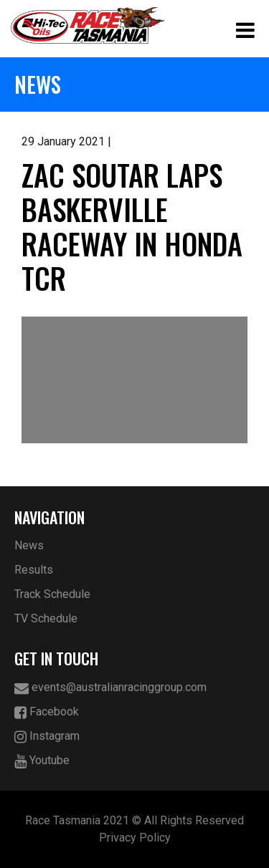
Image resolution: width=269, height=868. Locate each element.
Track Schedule (52, 594)
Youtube (42, 761)
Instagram (47, 737)
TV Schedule (46, 618)
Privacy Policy (135, 838)
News (29, 545)
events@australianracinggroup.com (110, 688)
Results (34, 570)
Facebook (47, 712)
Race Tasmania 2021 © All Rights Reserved (134, 820)
